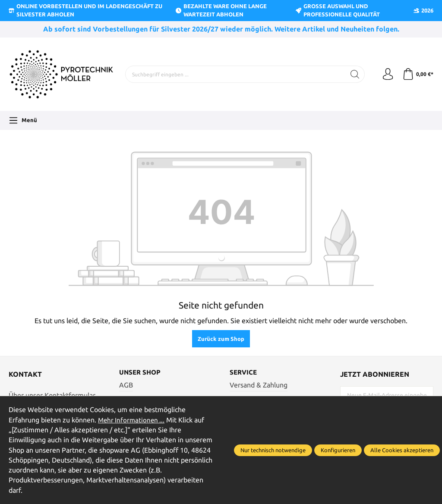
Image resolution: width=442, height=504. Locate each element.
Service (244, 373)
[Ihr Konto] (386, 74)
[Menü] (23, 120)
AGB (126, 386)
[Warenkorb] (417, 74)
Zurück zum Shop (221, 339)
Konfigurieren (338, 450)
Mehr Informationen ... (133, 420)
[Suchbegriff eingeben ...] (234, 74)
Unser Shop (141, 373)
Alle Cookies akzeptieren (402, 450)
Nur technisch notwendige (273, 450)
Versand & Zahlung (259, 386)
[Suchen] (352, 74)
